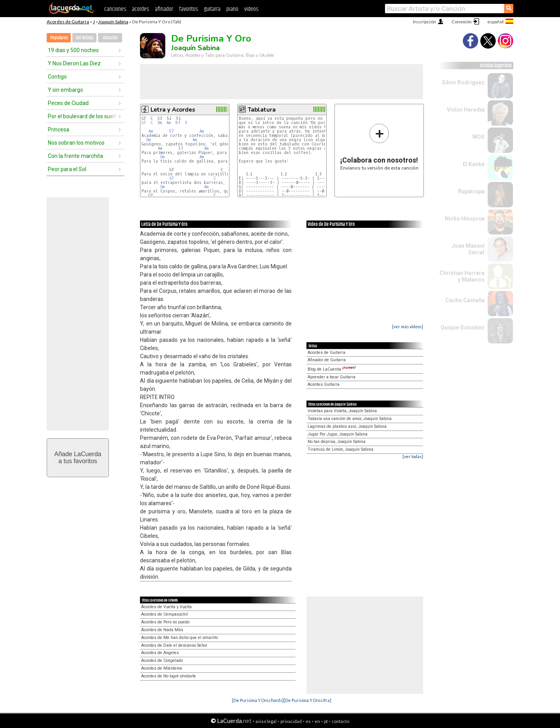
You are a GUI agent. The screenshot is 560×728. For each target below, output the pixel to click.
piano (232, 9)
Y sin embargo (66, 90)
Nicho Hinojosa (465, 219)
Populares (59, 38)
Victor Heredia (466, 110)
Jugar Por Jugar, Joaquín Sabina (338, 434)
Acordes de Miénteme (162, 668)
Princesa (59, 129)
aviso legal (266, 721)
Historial (110, 38)
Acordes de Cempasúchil (164, 614)
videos (251, 9)
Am (169, 123)
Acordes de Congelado (162, 661)
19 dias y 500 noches (73, 50)
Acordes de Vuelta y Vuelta (166, 607)
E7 (171, 131)
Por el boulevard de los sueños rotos (83, 116)
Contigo (57, 77)
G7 (144, 123)
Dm (160, 123)
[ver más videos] (408, 326)
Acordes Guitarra (324, 384)
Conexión (462, 22)
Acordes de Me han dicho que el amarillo (179, 638)
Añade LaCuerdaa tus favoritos (78, 458)
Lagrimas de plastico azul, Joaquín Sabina (347, 426)
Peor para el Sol (67, 169)
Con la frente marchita (75, 156)
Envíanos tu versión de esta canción (379, 147)
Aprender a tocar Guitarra (332, 377)
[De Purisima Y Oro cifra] (307, 700)
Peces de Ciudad (68, 103)
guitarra (212, 9)
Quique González (463, 327)
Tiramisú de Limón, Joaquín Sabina (340, 449)
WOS (479, 137)
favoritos (188, 9)
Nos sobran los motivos (76, 143)
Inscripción (424, 22)
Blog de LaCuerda (332, 369)
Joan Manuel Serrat (468, 249)
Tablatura (262, 110)
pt (326, 721)
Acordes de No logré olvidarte (169, 676)
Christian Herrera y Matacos (462, 276)
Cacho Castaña (465, 300)
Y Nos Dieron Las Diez (74, 63)
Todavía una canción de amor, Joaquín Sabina (350, 419)
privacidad (291, 721)
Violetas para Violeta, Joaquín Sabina (342, 411)
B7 (178, 123)
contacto (340, 721)
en (317, 721)
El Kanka (474, 164)
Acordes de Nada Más (162, 630)
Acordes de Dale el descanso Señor (174, 645)
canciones (115, 9)
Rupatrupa (471, 191)
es (308, 721)
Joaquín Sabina (113, 22)
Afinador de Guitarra (327, 360)
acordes (140, 9)
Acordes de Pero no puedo (165, 622)
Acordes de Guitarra (68, 22)
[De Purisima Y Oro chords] (258, 700)
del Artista (84, 38)
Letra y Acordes (173, 110)
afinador (164, 9)
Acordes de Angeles (160, 653)
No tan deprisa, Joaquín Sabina (337, 442)
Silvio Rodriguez (463, 82)
